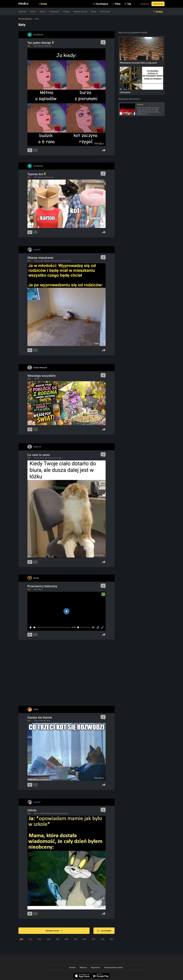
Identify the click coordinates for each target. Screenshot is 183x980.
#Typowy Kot (49, 177)
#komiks (49, 813)
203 (112, 939)
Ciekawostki (54, 12)
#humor (37, 261)
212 (30, 939)
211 (40, 939)
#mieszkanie (56, 261)
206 (85, 939)
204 (103, 939)
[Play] (31, 627)
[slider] (52, 627)
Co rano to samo (39, 455)
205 (93, 939)
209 (57, 939)
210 (49, 939)
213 (21, 939)
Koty (29, 46)
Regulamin (96, 967)
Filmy (118, 4)
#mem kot (48, 46)
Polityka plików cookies (114, 967)
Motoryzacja (105, 12)
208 (66, 939)
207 (76, 939)
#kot (36, 46)
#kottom (65, 813)
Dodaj (44, 4)
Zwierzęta (22, 12)
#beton (40, 589)
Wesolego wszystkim (42, 376)
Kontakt (72, 967)
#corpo (60, 458)
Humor (33, 12)
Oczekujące (102, 4)
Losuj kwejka (104, 931)
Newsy (94, 12)
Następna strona (54, 931)
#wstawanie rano (51, 458)
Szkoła (32, 810)
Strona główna (25, 19)
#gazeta (43, 721)
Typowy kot (37, 174)
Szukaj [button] (159, 12)
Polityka (66, 12)
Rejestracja (158, 4)
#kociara (41, 46)
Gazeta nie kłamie (40, 717)
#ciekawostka (66, 261)
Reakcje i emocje (80, 12)
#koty (42, 458)
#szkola (43, 813)
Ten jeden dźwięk (41, 43)
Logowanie (144, 4)
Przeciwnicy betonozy (42, 586)
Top (129, 4)
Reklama (83, 967)
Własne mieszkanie (40, 258)
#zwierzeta (48, 261)
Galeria (43, 12)
